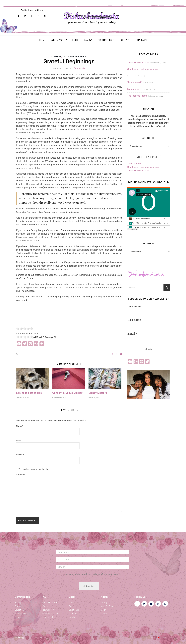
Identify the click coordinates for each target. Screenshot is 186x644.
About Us (57, 40)
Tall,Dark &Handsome (138, 62)
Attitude (56, 57)
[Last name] (93, 560)
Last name (134, 320)
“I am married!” (135, 82)
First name (134, 306)
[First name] (93, 552)
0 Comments (78, 68)
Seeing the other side (29, 393)
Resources (105, 40)
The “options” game (137, 96)
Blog (75, 40)
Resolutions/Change (75, 57)
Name (20, 426)
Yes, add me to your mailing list (32, 469)
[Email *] (93, 567)
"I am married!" (135, 164)
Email (20, 440)
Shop (124, 40)
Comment (21, 475)
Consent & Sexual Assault (68, 393)
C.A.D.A (88, 40)
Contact (141, 40)
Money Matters (98, 393)
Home (43, 40)
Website (20, 455)
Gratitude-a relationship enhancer (144, 69)
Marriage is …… (135, 89)
